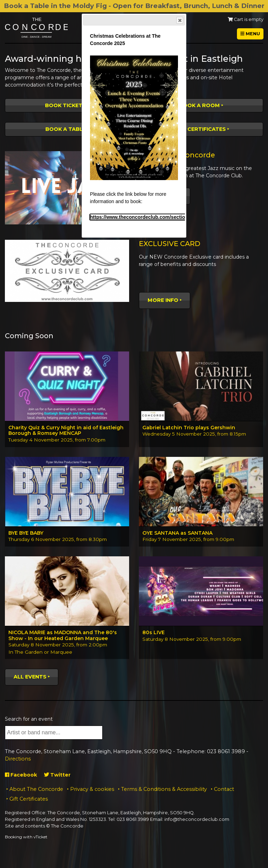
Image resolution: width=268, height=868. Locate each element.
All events (30, 677)
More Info (163, 300)
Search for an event (29, 719)
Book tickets (65, 105)
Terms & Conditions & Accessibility (164, 789)
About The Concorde (36, 789)
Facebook (21, 775)
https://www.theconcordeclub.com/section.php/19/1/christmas (162, 217)
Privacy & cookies (92, 789)
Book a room (199, 105)
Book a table (66, 129)
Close (179, 20)
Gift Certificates (200, 129)
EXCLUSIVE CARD (170, 244)
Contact (224, 789)
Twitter (57, 775)
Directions (18, 759)
